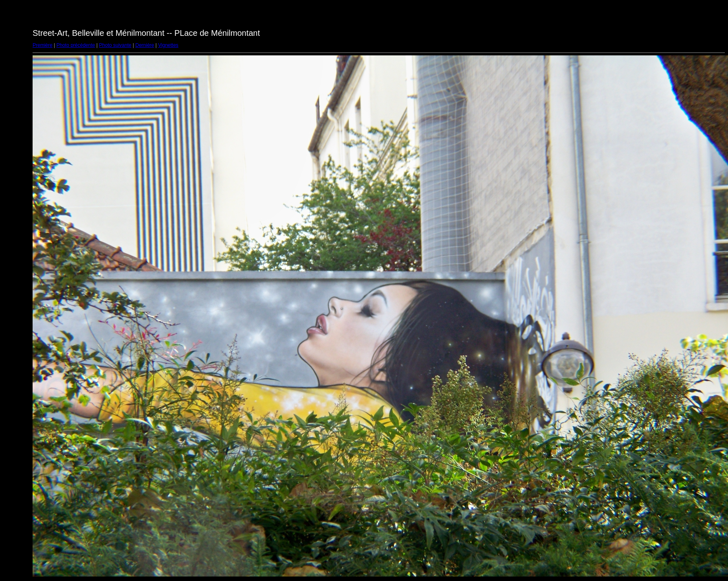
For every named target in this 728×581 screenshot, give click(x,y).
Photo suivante (115, 45)
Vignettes (168, 45)
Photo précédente (76, 45)
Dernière (145, 45)
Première (43, 45)
